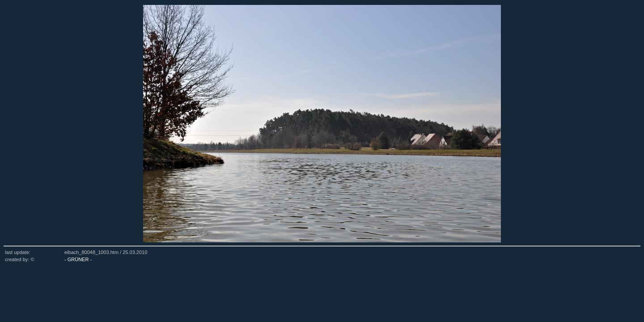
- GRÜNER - (78, 259)
